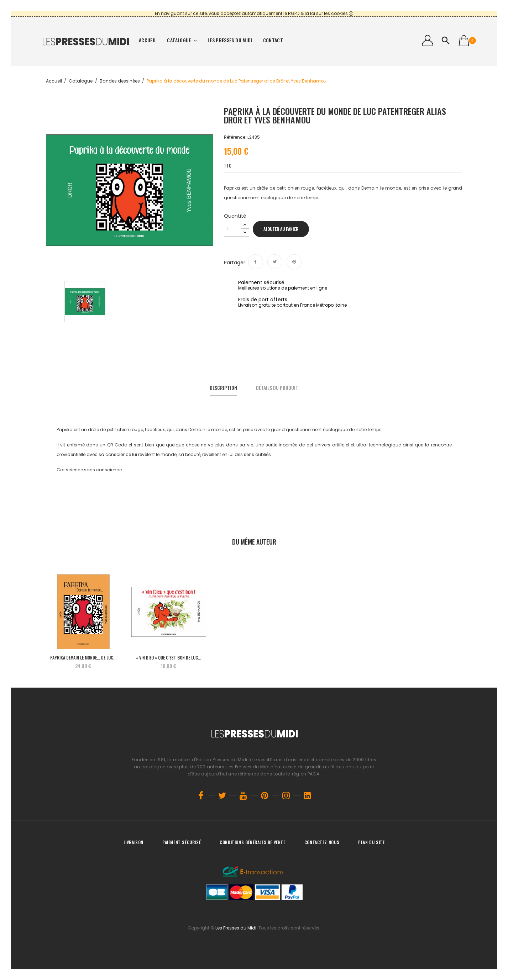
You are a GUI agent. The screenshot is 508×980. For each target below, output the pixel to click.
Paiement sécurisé (182, 842)
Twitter (222, 795)
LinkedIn (308, 795)
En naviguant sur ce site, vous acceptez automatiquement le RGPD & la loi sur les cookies (251, 13)
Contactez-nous (322, 842)
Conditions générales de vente (252, 842)
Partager (256, 262)
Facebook (201, 795)
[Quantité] (232, 229)
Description (223, 388)
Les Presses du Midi (236, 928)
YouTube (243, 795)
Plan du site (371, 842)
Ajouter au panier (281, 229)
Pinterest (294, 262)
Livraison (133, 842)
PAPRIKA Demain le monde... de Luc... (83, 658)
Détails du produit (277, 388)
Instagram (286, 795)
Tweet (275, 262)
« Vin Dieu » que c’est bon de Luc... (169, 658)
